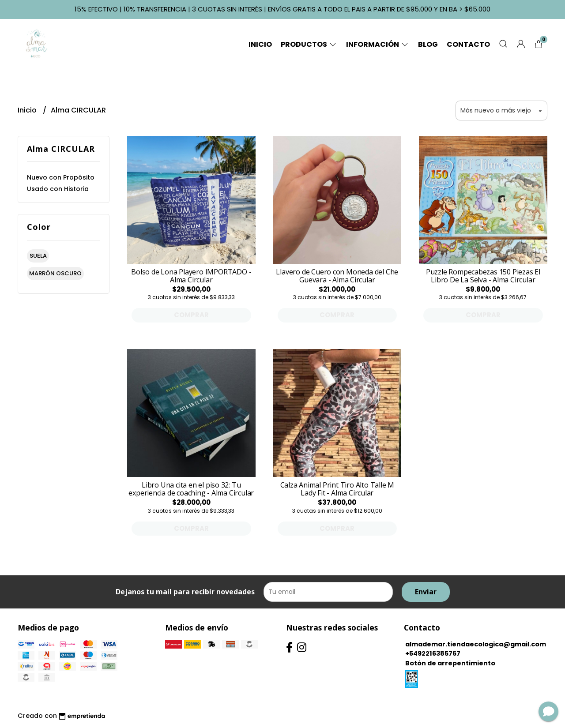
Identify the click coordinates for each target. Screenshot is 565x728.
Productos (309, 44)
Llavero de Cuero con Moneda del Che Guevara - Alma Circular (337, 276)
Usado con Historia (58, 189)
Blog (428, 44)
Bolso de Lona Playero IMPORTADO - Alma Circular (191, 276)
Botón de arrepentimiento (450, 663)
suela (38, 256)
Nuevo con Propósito (61, 177)
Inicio (260, 44)
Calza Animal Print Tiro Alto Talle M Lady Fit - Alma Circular (337, 489)
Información (378, 44)
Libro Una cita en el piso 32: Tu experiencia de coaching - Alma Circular (191, 489)
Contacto (468, 44)
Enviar (426, 592)
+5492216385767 (433, 653)
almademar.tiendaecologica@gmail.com (476, 644)
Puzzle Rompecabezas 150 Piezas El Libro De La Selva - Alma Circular (483, 276)
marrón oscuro (55, 273)
